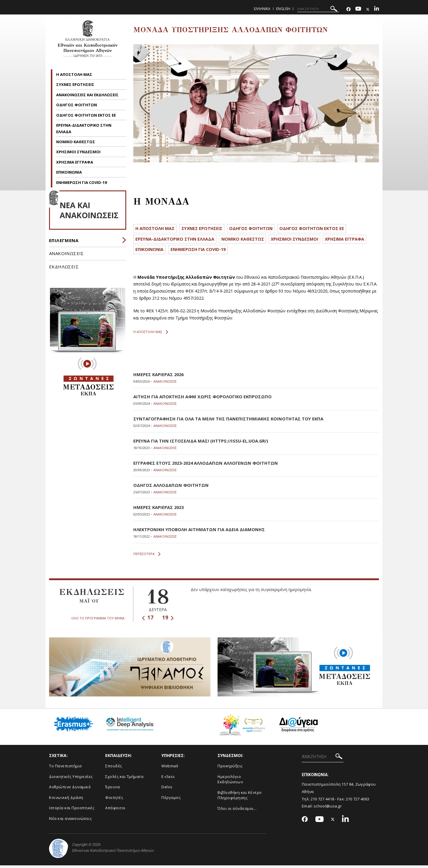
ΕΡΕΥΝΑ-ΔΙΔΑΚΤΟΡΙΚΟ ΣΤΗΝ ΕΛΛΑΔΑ (177, 240)
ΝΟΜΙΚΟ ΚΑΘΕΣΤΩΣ (76, 142)
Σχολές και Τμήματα (124, 779)
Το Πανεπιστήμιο (66, 769)
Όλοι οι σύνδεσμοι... (237, 811)
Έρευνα (112, 789)
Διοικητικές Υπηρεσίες (71, 779)
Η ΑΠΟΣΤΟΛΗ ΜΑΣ (74, 74)
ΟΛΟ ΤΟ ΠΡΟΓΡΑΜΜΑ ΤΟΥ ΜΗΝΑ (98, 620)
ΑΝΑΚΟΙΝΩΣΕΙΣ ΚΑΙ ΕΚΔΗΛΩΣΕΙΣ (88, 95)
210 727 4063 (358, 801)
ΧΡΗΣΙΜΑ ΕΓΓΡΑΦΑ (75, 162)
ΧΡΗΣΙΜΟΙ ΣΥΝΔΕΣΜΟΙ (78, 152)
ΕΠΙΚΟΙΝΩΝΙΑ (69, 172)
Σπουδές (114, 769)
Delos (167, 789)
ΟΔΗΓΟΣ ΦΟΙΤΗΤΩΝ (77, 105)
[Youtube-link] (358, 9)
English (283, 9)
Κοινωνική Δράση (66, 800)
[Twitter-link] (368, 9)
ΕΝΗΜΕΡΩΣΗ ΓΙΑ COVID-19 (81, 182)
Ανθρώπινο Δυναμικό (70, 789)
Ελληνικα (262, 9)
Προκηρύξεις (230, 769)
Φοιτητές (114, 800)
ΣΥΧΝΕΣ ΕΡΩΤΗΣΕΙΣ (75, 84)
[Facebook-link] (348, 9)
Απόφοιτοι (115, 810)
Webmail (170, 769)
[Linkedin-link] (377, 9)
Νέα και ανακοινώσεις (70, 821)
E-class (168, 779)
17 (148, 620)
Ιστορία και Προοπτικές (72, 810)
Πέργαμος (171, 800)
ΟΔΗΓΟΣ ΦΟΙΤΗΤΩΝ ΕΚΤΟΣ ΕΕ (86, 115)
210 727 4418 (322, 801)
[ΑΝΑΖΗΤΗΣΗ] (318, 9)
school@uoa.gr (328, 809)
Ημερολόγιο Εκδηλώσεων (230, 782)
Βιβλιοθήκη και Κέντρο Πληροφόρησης (240, 798)
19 (168, 620)
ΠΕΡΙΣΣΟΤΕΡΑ (147, 557)
